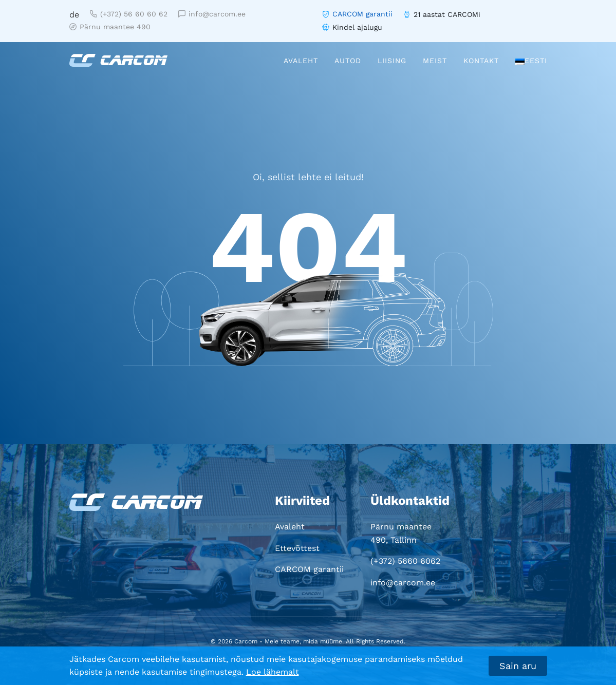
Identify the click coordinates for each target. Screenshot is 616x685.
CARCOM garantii (362, 14)
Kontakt (481, 61)
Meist (435, 61)
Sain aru (518, 666)
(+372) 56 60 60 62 (129, 14)
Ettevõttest (297, 548)
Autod (348, 61)
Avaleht (301, 61)
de (74, 15)
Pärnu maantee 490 (110, 27)
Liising (392, 61)
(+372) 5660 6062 (405, 561)
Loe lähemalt (273, 672)
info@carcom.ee (212, 14)
